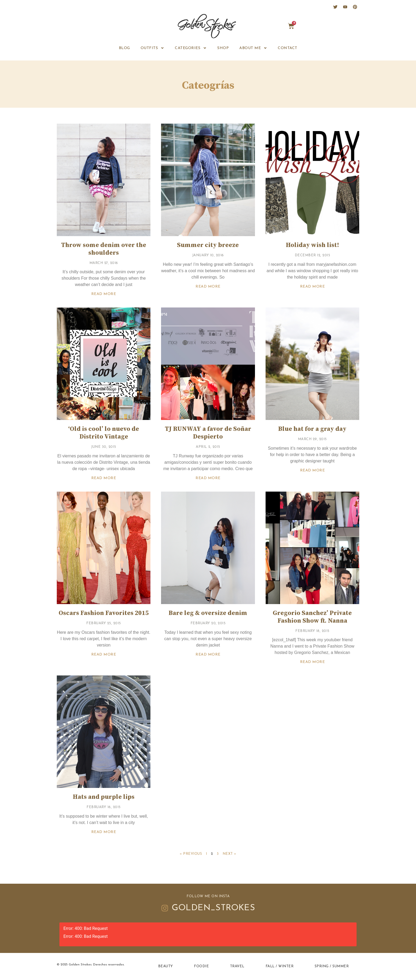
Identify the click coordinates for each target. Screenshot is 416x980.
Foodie (201, 966)
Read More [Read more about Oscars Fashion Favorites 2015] (104, 655)
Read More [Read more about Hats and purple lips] (104, 832)
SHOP (223, 48)
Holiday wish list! (312, 245)
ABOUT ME (253, 48)
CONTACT (288, 48)
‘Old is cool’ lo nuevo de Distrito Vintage (104, 433)
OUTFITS (153, 48)
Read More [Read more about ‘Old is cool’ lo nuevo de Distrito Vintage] (104, 478)
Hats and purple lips (104, 797)
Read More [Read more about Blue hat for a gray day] (313, 471)
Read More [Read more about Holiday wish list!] (313, 287)
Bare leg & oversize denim (208, 613)
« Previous (191, 854)
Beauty (166, 966)
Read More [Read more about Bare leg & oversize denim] (208, 655)
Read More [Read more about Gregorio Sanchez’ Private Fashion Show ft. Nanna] (313, 662)
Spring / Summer (332, 966)
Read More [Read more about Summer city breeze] (208, 287)
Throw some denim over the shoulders (104, 249)
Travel (237, 966)
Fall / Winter (280, 966)
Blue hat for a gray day (312, 429)
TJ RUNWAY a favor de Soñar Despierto (208, 433)
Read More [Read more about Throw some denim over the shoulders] (104, 294)
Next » (229, 854)
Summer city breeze (208, 245)
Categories (191, 48)
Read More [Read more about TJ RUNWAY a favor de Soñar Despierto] (208, 478)
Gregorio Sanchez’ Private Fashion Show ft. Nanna (312, 617)
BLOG (124, 48)
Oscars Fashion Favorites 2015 (104, 613)
